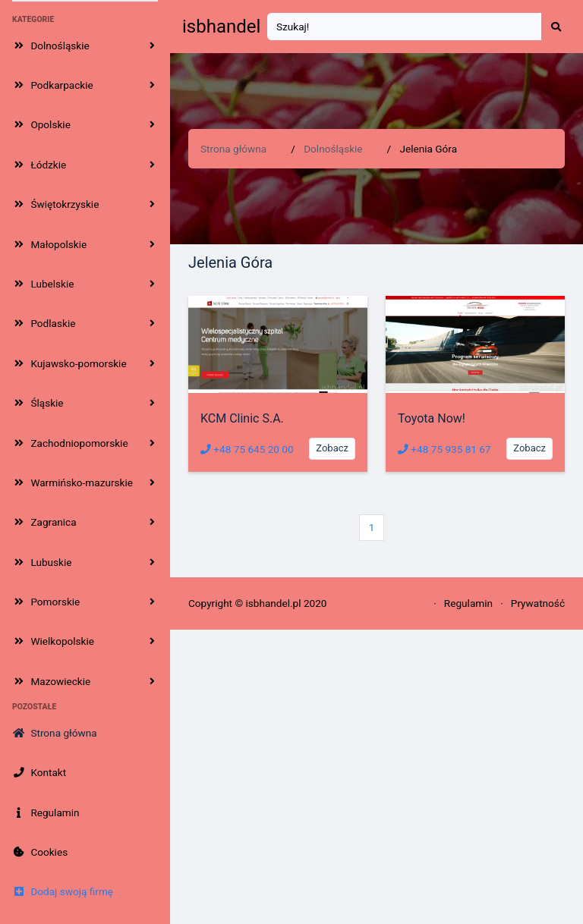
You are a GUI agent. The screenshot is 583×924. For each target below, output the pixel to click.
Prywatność (538, 603)
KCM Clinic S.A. (242, 418)
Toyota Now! (432, 418)
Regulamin (468, 603)
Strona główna (233, 149)
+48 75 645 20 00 (247, 449)
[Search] (405, 27)
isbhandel (221, 27)
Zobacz (332, 448)
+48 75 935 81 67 (444, 449)
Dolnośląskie (333, 149)
